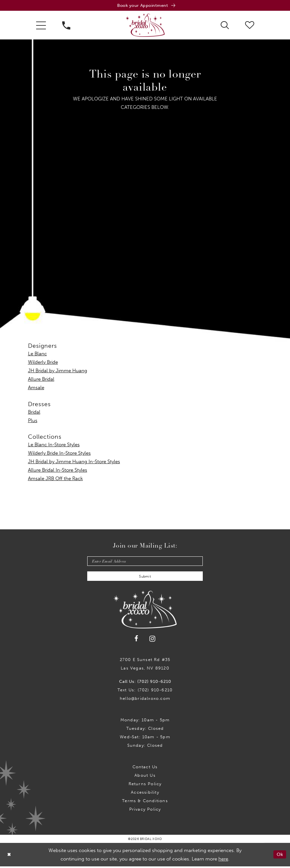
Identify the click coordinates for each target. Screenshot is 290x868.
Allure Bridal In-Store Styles (58, 471)
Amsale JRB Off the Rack (55, 479)
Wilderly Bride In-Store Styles (59, 454)
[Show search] (225, 25)
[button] (41, 26)
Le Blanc (37, 354)
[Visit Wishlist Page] (250, 25)
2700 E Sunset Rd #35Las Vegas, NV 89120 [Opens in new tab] (145, 665)
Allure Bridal (41, 380)
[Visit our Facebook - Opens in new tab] (136, 640)
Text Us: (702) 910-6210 (145, 691)
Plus (33, 421)
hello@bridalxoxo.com (145, 700)
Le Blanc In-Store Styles (54, 445)
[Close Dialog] (9, 856)
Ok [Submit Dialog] (279, 856)
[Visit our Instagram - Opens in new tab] (152, 641)
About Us (145, 777)
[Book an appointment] (145, 6)
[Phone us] (66, 26)
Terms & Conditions (145, 802)
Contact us (145, 768)
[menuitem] (41, 26)
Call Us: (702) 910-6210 (145, 683)
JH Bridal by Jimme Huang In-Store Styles (74, 462)
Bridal (34, 413)
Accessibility (145, 794)
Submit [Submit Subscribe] (145, 578)
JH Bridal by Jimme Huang (58, 371)
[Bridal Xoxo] (145, 26)
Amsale (36, 388)
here (223, 861)
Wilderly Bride (43, 363)
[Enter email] (145, 562)
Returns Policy (145, 785)
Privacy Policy (145, 811)
